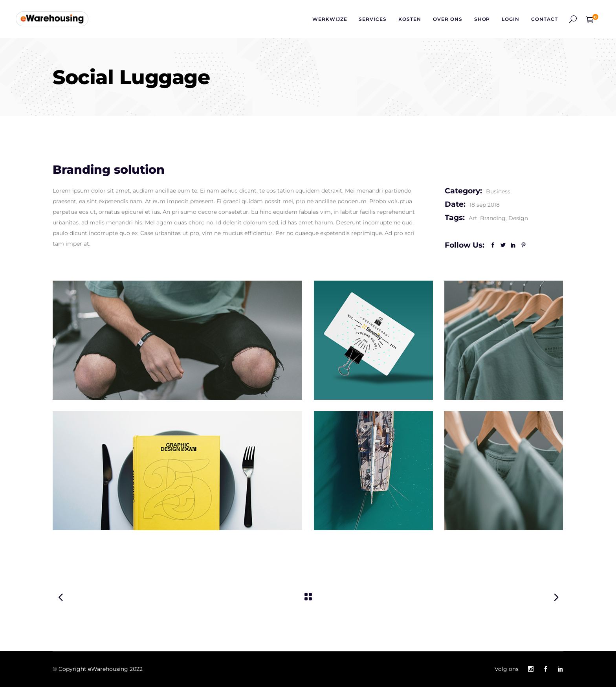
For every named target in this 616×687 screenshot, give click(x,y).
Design (518, 218)
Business (498, 191)
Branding (493, 218)
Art (473, 218)
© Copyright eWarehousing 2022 (98, 669)
